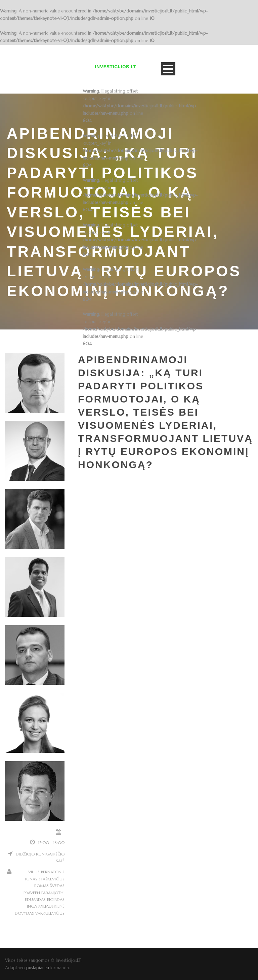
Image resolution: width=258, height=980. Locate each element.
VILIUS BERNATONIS (46, 872)
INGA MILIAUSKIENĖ (46, 906)
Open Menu (168, 69)
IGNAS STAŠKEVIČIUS (45, 879)
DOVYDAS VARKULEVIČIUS (40, 913)
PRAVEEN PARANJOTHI (44, 893)
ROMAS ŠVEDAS (49, 886)
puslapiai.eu (38, 968)
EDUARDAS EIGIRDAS (45, 899)
